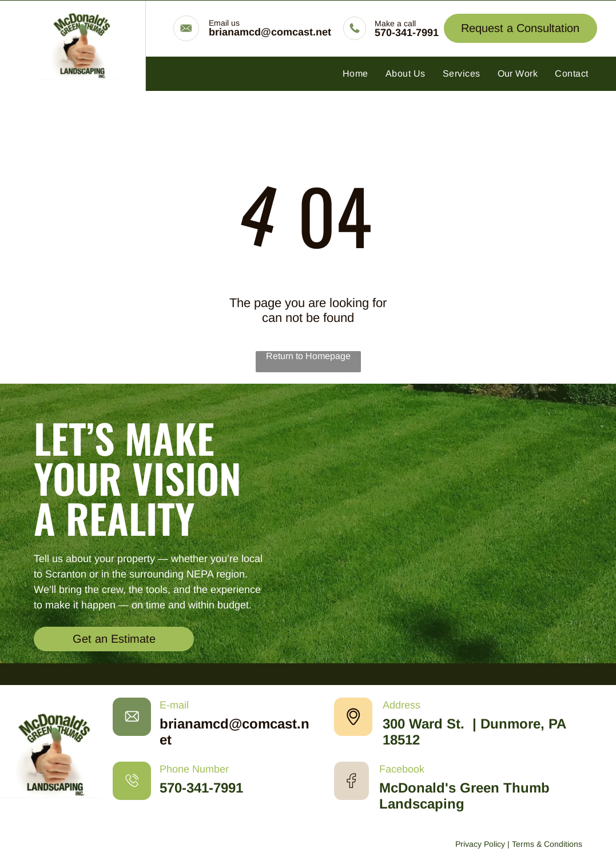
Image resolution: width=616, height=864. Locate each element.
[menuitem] (355, 74)
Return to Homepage (308, 356)
